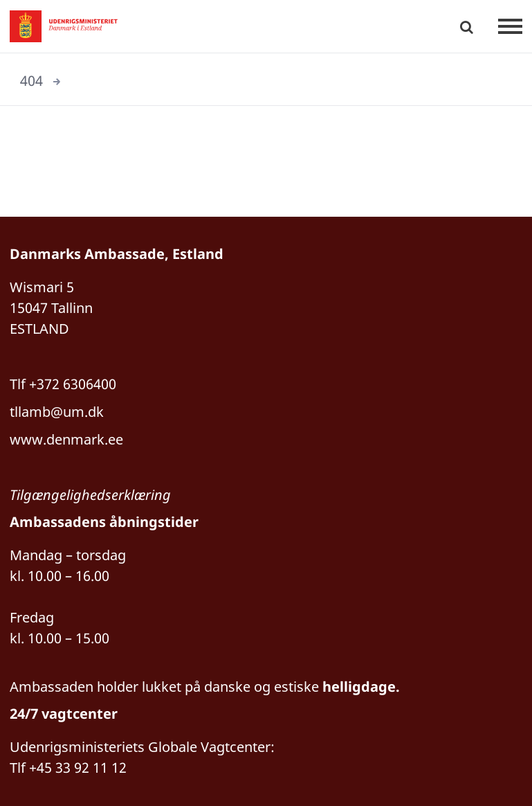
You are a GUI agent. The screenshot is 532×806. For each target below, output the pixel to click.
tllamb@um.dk (57, 412)
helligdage (359, 687)
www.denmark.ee (66, 439)
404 (31, 81)
